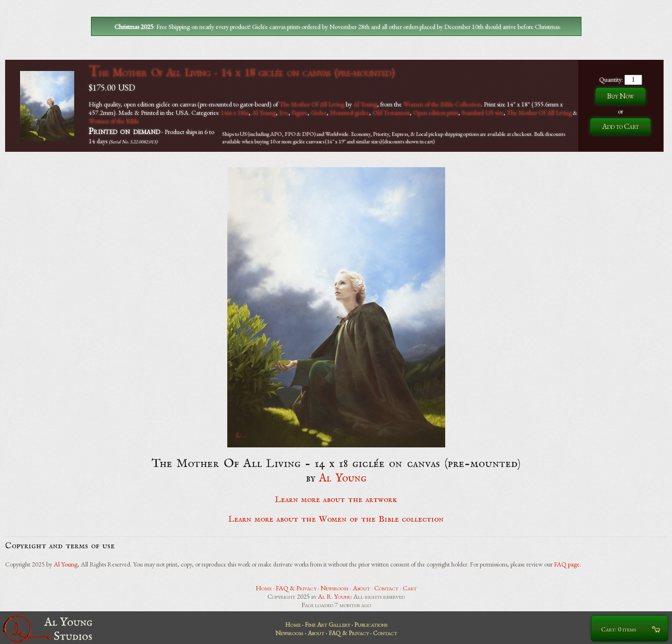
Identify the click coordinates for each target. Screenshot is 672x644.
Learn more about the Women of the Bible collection (336, 519)
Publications (371, 624)
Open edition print (436, 113)
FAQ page (567, 564)
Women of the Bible (114, 121)
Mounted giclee (350, 113)
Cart (410, 588)
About (361, 588)
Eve (284, 113)
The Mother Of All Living (312, 104)
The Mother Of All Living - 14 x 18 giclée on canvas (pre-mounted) (241, 72)
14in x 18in (235, 113)
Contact (386, 588)
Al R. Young (335, 596)
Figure (300, 113)
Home (264, 588)
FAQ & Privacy (296, 588)
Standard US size (483, 113)
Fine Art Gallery (327, 624)
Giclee (319, 113)
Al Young (365, 104)
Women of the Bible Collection (442, 104)
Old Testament (391, 113)
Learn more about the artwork (336, 500)
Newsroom (335, 588)
